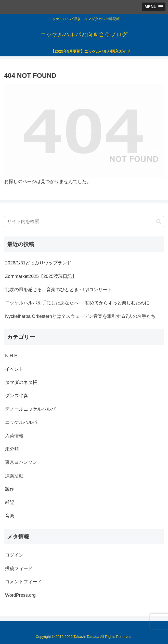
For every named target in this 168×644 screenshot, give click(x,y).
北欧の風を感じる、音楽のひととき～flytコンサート (59, 290)
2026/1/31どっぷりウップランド (38, 263)
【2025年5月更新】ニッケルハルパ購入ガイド (91, 51)
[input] (84, 222)
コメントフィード (23, 582)
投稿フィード (19, 568)
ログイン (14, 555)
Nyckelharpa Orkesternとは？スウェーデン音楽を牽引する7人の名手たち (80, 316)
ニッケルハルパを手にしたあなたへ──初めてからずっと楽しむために (77, 303)
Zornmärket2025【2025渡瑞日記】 (41, 276)
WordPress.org (20, 595)
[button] (159, 222)
